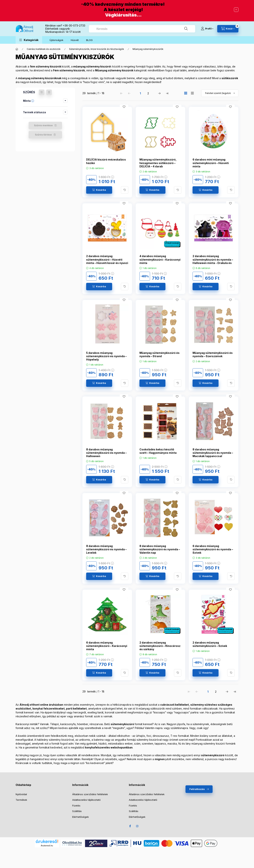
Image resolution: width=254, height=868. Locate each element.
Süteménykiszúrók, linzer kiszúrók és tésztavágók (97, 49)
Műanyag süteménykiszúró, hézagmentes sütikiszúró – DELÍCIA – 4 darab (158, 163)
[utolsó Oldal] (167, 93)
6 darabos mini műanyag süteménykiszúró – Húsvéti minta (211, 163)
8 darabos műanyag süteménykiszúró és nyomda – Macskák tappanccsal (213, 453)
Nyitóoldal (21, 794)
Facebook (130, 826)
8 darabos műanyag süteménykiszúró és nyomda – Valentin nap (160, 549)
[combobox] (142, 29)
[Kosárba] (99, 190)
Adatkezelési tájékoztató (86, 800)
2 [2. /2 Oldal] (148, 93)
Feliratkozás (197, 789)
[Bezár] (236, 10)
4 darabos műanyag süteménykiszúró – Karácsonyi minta (160, 259)
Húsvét (75, 40)
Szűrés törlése (43, 135)
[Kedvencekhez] (124, 107)
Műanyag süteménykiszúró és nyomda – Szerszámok (213, 354)
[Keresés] (186, 29)
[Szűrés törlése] (49, 92)
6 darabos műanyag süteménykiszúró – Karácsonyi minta (107, 646)
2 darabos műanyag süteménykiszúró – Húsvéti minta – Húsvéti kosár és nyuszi (107, 259)
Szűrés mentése (43, 125)
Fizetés (76, 806)
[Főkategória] (17, 49)
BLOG (89, 40)
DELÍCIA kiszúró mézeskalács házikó (106, 161)
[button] (29, 40)
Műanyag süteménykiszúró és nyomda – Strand (159, 354)
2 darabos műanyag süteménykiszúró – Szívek (210, 644)
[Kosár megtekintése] (228, 29)
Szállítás (77, 811)
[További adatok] (125, 190)
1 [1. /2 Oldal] (140, 93)
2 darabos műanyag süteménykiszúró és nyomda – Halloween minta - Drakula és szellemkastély (213, 261)
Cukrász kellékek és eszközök (44, 49)
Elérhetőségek (80, 817)
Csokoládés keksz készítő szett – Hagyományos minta (158, 451)
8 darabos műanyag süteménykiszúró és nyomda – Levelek (106, 549)
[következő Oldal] (159, 93)
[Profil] (207, 29)
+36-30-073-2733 (74, 25)
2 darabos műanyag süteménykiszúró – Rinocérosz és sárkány (160, 646)
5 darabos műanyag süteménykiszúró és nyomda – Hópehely (106, 356)
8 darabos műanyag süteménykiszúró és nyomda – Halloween (106, 453)
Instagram (137, 826)
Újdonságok (56, 40)
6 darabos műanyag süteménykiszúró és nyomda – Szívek (213, 549)
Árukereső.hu (47, 846)
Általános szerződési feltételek (90, 794)
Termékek (21, 800)
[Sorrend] (220, 93)
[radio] (192, 93)
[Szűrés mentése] (42, 92)
